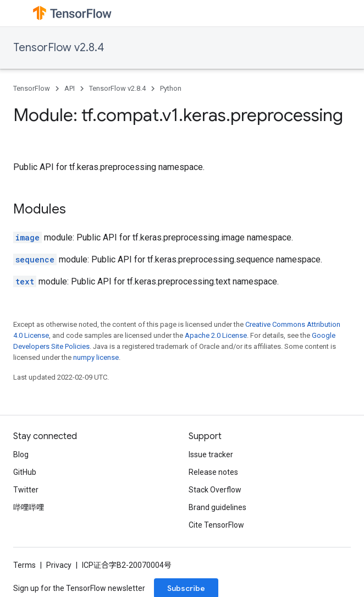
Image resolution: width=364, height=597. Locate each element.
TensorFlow (32, 88)
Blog (21, 454)
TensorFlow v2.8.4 (59, 48)
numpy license (96, 357)
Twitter (26, 490)
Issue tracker (211, 454)
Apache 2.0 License (216, 335)
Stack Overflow (215, 490)
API (70, 88)
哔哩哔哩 (29, 507)
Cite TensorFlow (216, 525)
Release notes (213, 472)
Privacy (59, 565)
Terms (24, 565)
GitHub (25, 472)
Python (171, 88)
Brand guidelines (217, 507)
